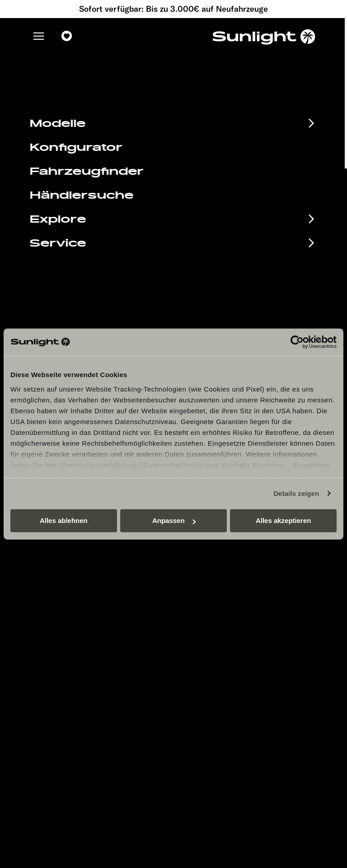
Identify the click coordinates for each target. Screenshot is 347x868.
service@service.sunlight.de (240, 295)
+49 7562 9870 (215, 306)
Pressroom (200, 568)
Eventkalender (75, 569)
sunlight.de (111, 136)
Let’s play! (199, 650)
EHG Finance (70, 599)
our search (236, 136)
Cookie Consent (208, 623)
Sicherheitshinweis (212, 609)
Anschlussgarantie (88, 614)
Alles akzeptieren (284, 520)
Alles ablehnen (64, 520)
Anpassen (174, 520)
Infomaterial (67, 584)
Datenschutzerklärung (99, 465)
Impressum (200, 582)
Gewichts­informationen (219, 636)
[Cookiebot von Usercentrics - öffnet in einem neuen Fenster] (297, 342)
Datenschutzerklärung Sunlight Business (214, 465)
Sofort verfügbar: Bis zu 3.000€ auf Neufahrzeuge (173, 9)
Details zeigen (296, 493)
